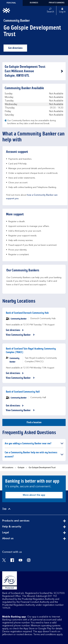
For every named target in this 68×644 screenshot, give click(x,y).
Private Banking (57, 3)
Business (34, 3)
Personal (11, 3)
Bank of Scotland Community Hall (23, 392)
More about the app (34, 495)
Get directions (18, 49)
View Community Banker (20, 335)
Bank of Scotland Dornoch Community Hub (27, 313)
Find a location (34, 422)
